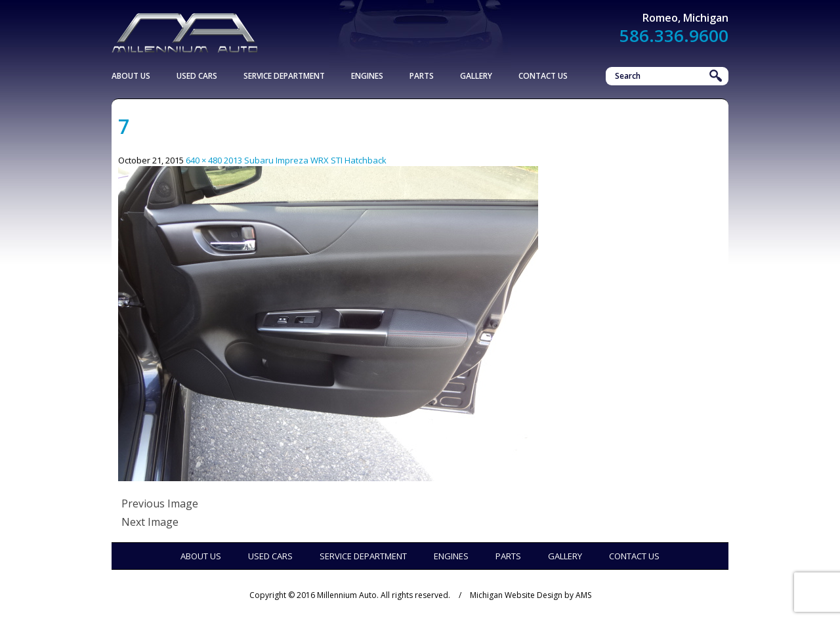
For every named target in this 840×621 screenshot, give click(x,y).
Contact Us (543, 76)
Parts (422, 76)
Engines (367, 76)
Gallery (476, 76)
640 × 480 (204, 160)
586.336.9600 (674, 35)
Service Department (284, 76)
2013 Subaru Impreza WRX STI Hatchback (305, 160)
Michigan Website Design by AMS (531, 595)
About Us (131, 76)
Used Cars (197, 76)
